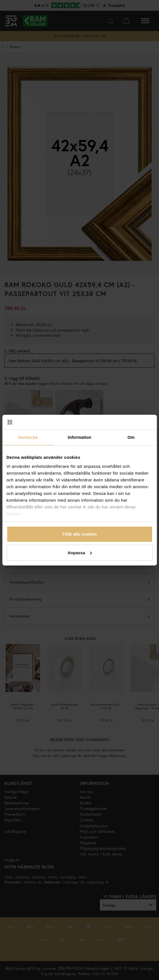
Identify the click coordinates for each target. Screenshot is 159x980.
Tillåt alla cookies (80, 534)
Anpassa (80, 553)
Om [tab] (131, 437)
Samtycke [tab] (28, 437)
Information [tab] (80, 437)
